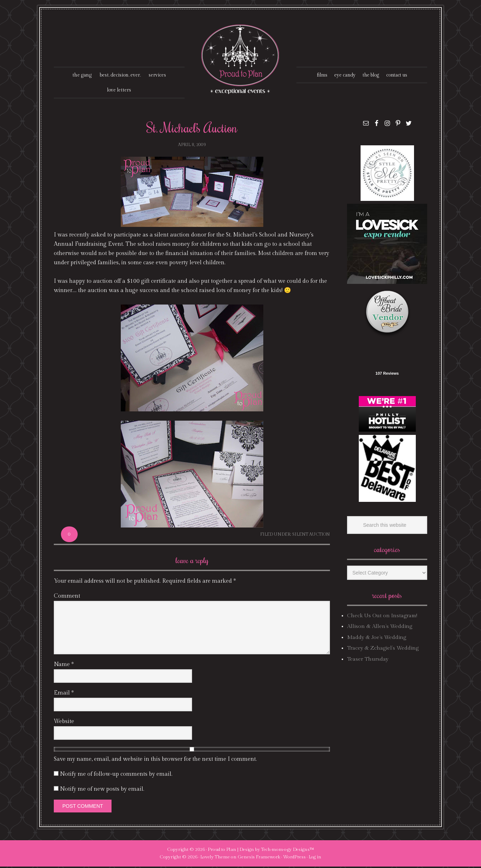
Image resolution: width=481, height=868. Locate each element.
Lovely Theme (215, 858)
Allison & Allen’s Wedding (380, 628)
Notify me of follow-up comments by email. (116, 775)
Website (64, 723)
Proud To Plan (241, 59)
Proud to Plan (222, 851)
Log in (315, 858)
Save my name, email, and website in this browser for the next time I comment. (155, 760)
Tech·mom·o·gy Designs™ (288, 851)
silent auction (311, 536)
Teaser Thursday (368, 660)
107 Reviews (387, 375)
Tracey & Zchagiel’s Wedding (383, 649)
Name (64, 666)
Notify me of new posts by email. (102, 790)
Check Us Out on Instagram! (382, 617)
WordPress (294, 858)
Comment (67, 597)
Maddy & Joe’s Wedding (377, 639)
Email (64, 694)
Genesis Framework (259, 858)
